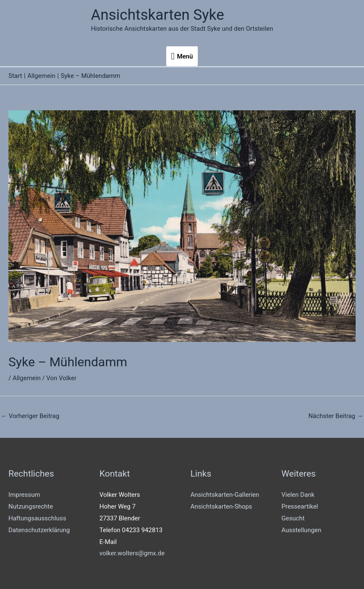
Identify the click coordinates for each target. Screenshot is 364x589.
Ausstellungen (302, 530)
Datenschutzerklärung (39, 530)
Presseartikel (300, 506)
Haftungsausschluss (37, 518)
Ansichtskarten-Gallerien (225, 495)
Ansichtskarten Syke (158, 15)
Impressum (24, 495)
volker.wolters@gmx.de (132, 553)
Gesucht (293, 518)
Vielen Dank (298, 495)
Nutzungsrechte (31, 506)
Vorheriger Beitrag (30, 416)
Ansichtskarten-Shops (222, 506)
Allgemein (27, 378)
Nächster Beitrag (336, 416)
